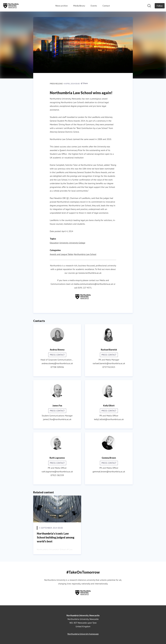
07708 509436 (57, 367)
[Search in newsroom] (149, 6)
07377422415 (109, 367)
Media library (79, 6)
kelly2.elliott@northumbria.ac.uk (109, 419)
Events (94, 6)
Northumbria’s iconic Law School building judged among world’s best (56, 537)
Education (54, 243)
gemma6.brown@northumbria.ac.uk (109, 472)
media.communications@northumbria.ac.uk (93, 284)
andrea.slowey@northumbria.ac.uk (57, 363)
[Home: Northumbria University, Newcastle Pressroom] (11, 6)
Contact (106, 6)
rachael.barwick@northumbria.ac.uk (109, 363)
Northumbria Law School (85, 254)
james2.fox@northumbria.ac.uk (57, 419)
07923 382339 (57, 475)
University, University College (72, 243)
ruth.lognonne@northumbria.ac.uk (57, 472)
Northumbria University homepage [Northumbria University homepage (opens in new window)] (83, 634)
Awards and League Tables (62, 254)
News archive (62, 6)
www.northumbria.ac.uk (91, 273)
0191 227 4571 (85, 288)
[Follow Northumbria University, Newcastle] (160, 6)
